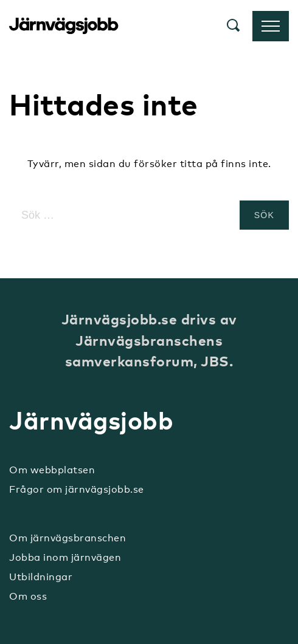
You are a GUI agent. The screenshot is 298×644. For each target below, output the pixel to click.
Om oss (28, 596)
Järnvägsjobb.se (64, 26)
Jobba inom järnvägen (65, 557)
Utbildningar (41, 577)
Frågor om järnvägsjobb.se (77, 489)
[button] (234, 26)
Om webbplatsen (52, 470)
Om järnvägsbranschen (68, 538)
